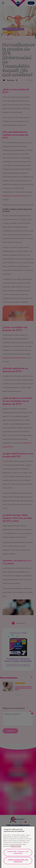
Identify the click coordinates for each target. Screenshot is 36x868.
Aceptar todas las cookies (18, 853)
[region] (18, 847)
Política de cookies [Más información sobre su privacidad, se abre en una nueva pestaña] (16, 846)
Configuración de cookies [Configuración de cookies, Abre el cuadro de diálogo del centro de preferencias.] (18, 861)
